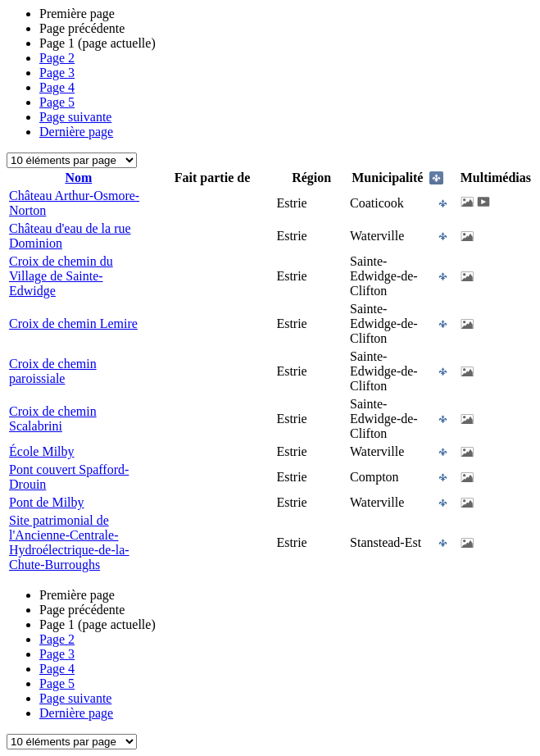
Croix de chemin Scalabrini (53, 419)
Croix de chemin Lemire (73, 323)
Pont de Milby (47, 502)
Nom (78, 178)
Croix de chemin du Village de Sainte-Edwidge (61, 276)
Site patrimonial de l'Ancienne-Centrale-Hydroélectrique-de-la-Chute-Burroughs (69, 542)
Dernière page (76, 132)
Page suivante (75, 117)
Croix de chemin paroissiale (53, 371)
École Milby (42, 451)
